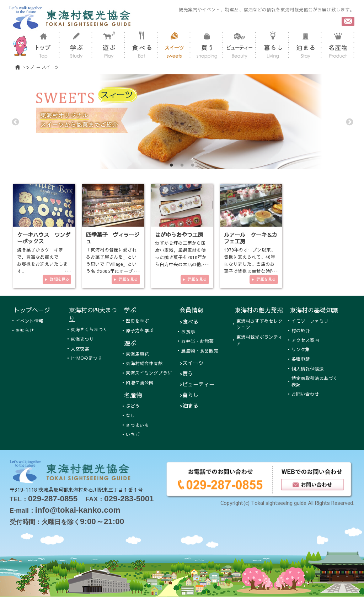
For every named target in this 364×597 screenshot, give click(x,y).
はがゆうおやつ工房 (179, 235)
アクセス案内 (305, 340)
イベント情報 (30, 321)
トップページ (32, 310)
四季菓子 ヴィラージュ (113, 238)
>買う (186, 373)
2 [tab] (182, 165)
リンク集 (301, 349)
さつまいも (137, 425)
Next (349, 122)
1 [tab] (171, 165)
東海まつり (82, 339)
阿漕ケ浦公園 (140, 382)
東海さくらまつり (89, 329)
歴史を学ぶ (137, 321)
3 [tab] (193, 165)
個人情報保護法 (308, 368)
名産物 (148, 395)
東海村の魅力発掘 (259, 310)
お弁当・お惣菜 (197, 341)
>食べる (189, 321)
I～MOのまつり (87, 358)
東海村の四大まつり (93, 314)
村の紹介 (301, 330)
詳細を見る (60, 279)
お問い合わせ (305, 394)
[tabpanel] (182, 121)
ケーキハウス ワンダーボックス (44, 238)
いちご (133, 434)
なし (130, 415)
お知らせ (25, 330)
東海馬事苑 (137, 354)
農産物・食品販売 (200, 351)
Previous (15, 122)
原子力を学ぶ (140, 330)
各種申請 (301, 359)
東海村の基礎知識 (314, 310)
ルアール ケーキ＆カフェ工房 (251, 238)
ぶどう (133, 406)
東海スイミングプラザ (149, 373)
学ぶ (148, 310)
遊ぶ (148, 343)
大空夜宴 (80, 348)
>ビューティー (197, 384)
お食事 (188, 331)
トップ (28, 67)
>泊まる (189, 405)
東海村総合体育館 (144, 363)
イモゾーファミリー (312, 321)
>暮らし (189, 395)
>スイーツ (192, 363)
